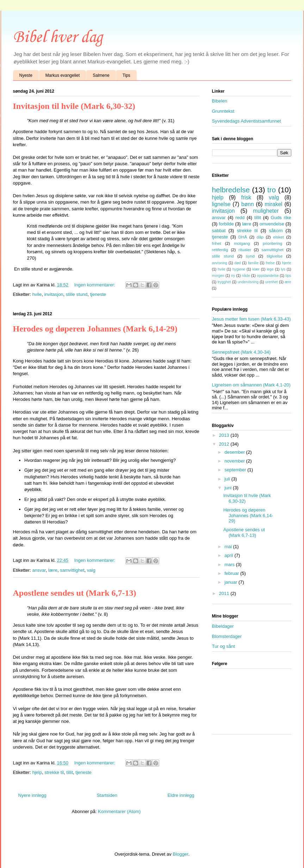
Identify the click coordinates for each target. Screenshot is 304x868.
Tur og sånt (224, 646)
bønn (248, 204)
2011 (225, 593)
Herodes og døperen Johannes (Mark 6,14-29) (95, 329)
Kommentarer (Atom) (119, 811)
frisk (246, 197)
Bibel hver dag (58, 38)
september (236, 470)
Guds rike (281, 218)
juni (229, 488)
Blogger (180, 854)
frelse (270, 263)
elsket (278, 237)
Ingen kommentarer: (95, 285)
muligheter (266, 211)
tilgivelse (275, 256)
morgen (218, 276)
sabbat (219, 231)
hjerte (287, 263)
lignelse (221, 204)
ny (233, 276)
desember (235, 452)
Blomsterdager (227, 636)
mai (229, 547)
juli (228, 479)
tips (288, 276)
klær (256, 269)
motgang (242, 243)
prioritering (272, 243)
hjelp (37, 772)
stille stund (77, 294)
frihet (217, 243)
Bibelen (220, 101)
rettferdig (220, 250)
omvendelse (272, 224)
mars (230, 565)
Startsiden (107, 795)
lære (53, 570)
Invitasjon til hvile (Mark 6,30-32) (74, 106)
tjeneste (98, 294)
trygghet (224, 282)
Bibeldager (223, 626)
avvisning (220, 263)
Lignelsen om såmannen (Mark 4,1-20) (251, 385)
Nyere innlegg (32, 795)
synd (250, 256)
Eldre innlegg (181, 795)
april (229, 555)
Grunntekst (223, 111)
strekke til (54, 772)
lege (270, 269)
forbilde (226, 224)
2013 (225, 435)
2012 (225, 444)
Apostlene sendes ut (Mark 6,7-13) (75, 593)
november (235, 461)
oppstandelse (268, 276)
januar (231, 582)
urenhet (271, 282)
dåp (260, 237)
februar (232, 573)
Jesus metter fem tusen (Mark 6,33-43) (252, 319)
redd (240, 218)
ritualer (245, 250)
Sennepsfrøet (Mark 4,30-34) (241, 352)
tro (272, 190)
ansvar (39, 570)
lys (283, 269)
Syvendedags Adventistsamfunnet (247, 121)
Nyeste (26, 75)
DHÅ (243, 237)
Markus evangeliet (63, 75)
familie (253, 263)
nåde (246, 276)
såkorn (276, 231)
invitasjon (54, 294)
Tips (126, 75)
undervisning (248, 282)
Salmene (101, 75)
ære (288, 282)
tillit (70, 772)
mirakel (273, 204)
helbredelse (231, 190)
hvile (37, 294)
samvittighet (72, 570)
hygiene (239, 269)
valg (91, 570)
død (237, 263)
